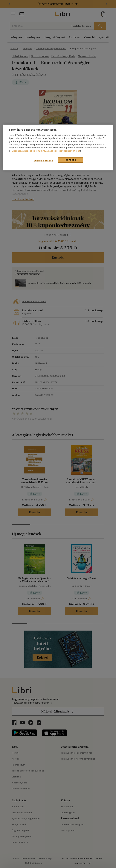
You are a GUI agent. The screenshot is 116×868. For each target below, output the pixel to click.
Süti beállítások (43, 161)
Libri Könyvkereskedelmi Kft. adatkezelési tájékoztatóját (46, 151)
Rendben (71, 160)
